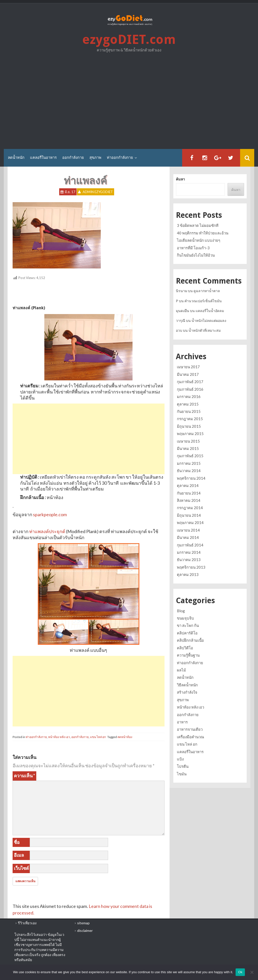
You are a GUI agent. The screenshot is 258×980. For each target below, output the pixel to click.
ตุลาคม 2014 (188, 485)
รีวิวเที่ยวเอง (27, 923)
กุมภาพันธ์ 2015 (190, 456)
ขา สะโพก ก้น (188, 625)
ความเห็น (24, 776)
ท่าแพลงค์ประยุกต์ (47, 531)
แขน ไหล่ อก (98, 737)
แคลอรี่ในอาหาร (43, 158)
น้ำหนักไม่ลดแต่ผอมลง (209, 320)
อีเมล (19, 855)
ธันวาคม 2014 (189, 471)
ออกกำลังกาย (73, 158)
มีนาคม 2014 (188, 537)
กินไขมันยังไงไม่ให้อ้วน (196, 255)
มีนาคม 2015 (188, 448)
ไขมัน (182, 774)
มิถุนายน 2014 (189, 515)
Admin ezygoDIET (98, 192)
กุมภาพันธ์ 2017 (190, 382)
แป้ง (180, 759)
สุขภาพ (95, 158)
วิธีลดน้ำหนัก (187, 685)
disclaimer (85, 930)
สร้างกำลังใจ (187, 692)
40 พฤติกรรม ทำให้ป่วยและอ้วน (203, 233)
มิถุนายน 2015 (189, 426)
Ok (240, 972)
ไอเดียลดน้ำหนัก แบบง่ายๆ (199, 240)
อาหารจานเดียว (190, 729)
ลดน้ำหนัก (16, 158)
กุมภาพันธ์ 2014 (190, 545)
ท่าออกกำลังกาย (120, 158)
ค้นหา (180, 179)
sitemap (83, 923)
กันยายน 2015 (189, 411)
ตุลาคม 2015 (188, 404)
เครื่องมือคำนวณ (190, 737)
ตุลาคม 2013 (188, 574)
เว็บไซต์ (21, 868)
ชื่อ (17, 842)
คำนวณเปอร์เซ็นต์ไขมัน (203, 301)
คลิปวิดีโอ (185, 648)
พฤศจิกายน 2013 (191, 567)
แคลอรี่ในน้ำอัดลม (210, 311)
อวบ (179, 330)
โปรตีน (183, 766)
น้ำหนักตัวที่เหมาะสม (205, 330)
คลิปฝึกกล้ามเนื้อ (190, 640)
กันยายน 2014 (189, 493)
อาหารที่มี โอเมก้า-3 (193, 248)
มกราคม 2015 (189, 463)
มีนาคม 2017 (188, 374)
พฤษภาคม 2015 (190, 434)
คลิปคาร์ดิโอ (187, 633)
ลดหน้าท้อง (125, 737)
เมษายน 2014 (188, 530)
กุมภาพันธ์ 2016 (190, 389)
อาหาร (182, 722)
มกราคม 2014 (189, 552)
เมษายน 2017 (188, 367)
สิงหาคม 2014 (189, 500)
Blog (181, 611)
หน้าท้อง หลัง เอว (59, 737)
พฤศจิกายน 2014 (191, 478)
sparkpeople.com (50, 514)
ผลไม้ (181, 670)
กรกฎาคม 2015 (190, 419)
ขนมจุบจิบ (185, 618)
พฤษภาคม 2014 (190, 523)
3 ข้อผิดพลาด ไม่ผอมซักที (198, 225)
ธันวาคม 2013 (189, 560)
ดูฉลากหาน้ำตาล (207, 291)
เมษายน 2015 (188, 441)
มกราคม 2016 (189, 396)
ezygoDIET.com (129, 40)
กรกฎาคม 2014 (190, 508)
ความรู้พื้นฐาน (188, 655)
